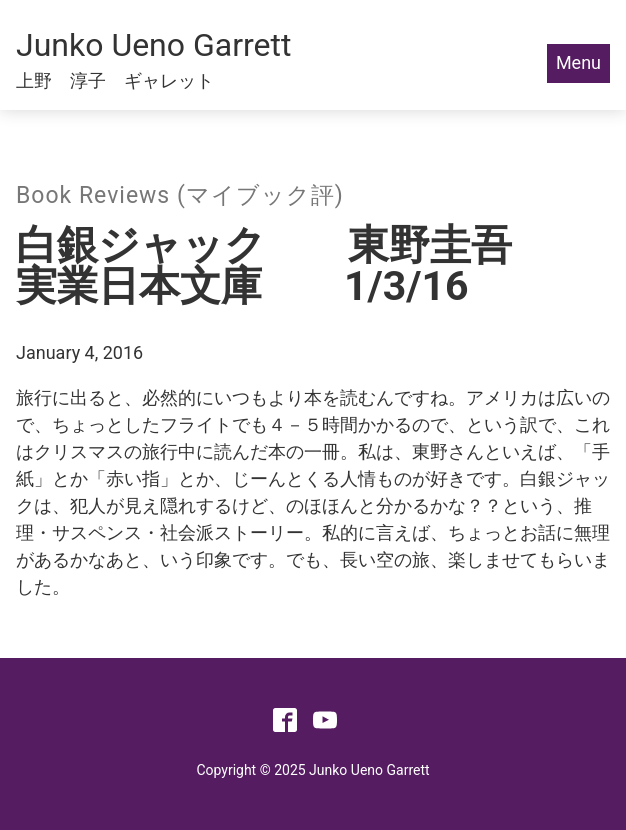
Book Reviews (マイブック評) (180, 195)
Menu (578, 62)
